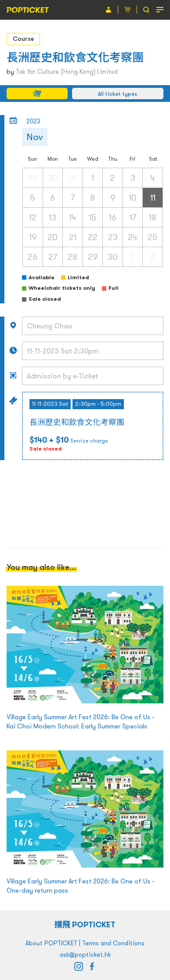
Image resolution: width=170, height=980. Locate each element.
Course (23, 39)
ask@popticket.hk (85, 955)
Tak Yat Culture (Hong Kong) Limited (67, 72)
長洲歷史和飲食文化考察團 (75, 57)
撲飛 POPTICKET (85, 924)
